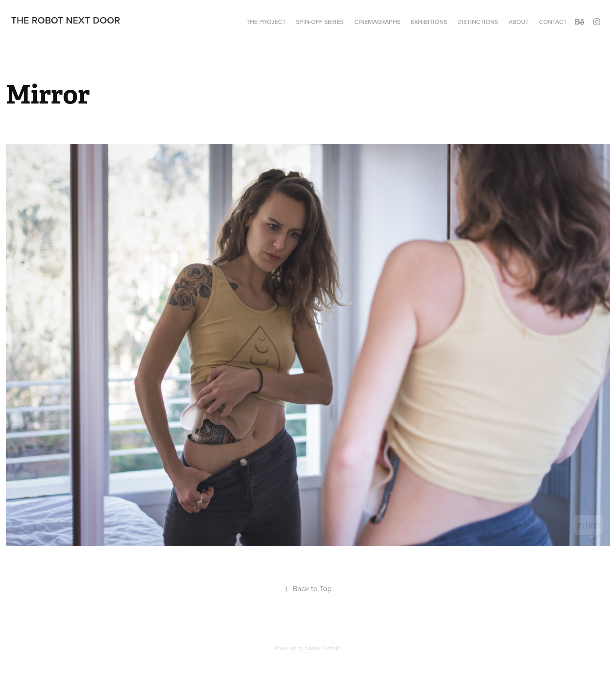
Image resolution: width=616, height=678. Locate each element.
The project (266, 22)
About (519, 22)
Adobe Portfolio (323, 648)
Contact (553, 22)
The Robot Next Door (66, 20)
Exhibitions (429, 22)
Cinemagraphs (377, 22)
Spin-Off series (320, 22)
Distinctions (478, 22)
